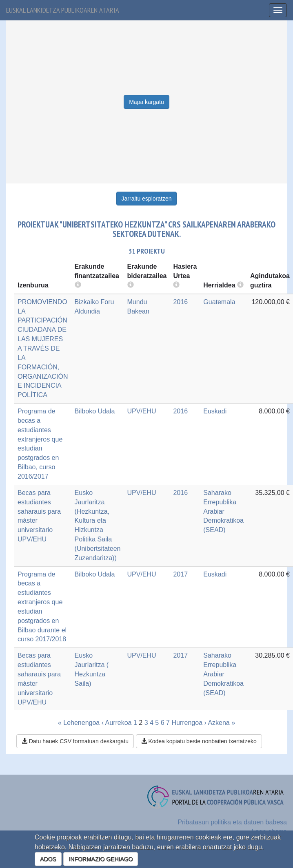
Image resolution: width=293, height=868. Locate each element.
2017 (180, 574)
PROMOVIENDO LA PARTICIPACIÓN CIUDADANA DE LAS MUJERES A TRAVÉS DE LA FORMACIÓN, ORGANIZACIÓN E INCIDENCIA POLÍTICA (43, 348)
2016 (180, 302)
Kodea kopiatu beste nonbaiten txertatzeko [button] (199, 741)
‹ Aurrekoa (117, 723)
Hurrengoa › (189, 723)
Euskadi (215, 411)
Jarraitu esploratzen (147, 199)
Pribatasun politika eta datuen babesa (232, 822)
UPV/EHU (142, 411)
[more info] (176, 285)
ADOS (48, 859)
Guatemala (219, 302)
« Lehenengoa (79, 723)
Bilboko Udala (95, 411)
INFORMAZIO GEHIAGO (101, 859)
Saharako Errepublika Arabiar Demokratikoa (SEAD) (223, 511)
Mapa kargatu (146, 102)
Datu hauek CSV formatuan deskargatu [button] (75, 741)
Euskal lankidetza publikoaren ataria (63, 10)
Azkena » (221, 723)
